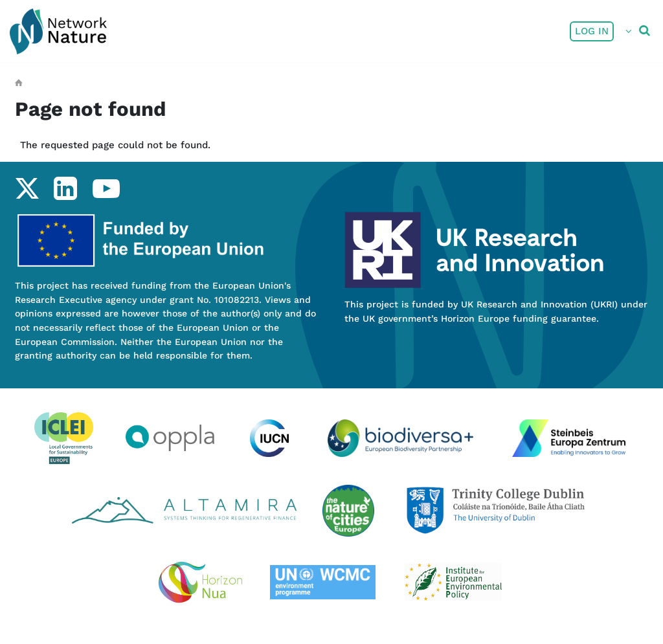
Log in (592, 31)
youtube (106, 188)
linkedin (65, 188)
